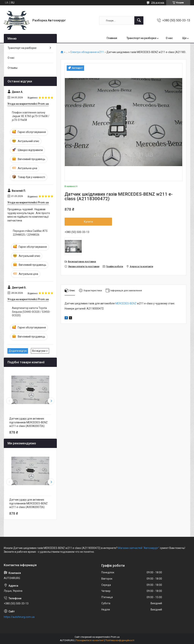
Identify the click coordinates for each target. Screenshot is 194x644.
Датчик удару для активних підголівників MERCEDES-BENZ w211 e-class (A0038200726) (28, 422)
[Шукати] (139, 20)
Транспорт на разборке (141, 38)
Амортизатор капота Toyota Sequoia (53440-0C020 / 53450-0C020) (31, 312)
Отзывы (13, 68)
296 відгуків (158, 3)
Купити (88, 222)
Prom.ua (115, 637)
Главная (112, 38)
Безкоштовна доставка (82, 261)
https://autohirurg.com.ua (19, 617)
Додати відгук (18, 351)
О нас (169, 38)
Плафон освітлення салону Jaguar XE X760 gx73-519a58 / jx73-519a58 (31, 116)
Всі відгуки (39, 351)
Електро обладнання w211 (87, 52)
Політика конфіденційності (120, 640)
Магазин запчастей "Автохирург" (139, 548)
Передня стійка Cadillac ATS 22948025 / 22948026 (30, 233)
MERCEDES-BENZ (126, 303)
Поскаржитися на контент (90, 640)
